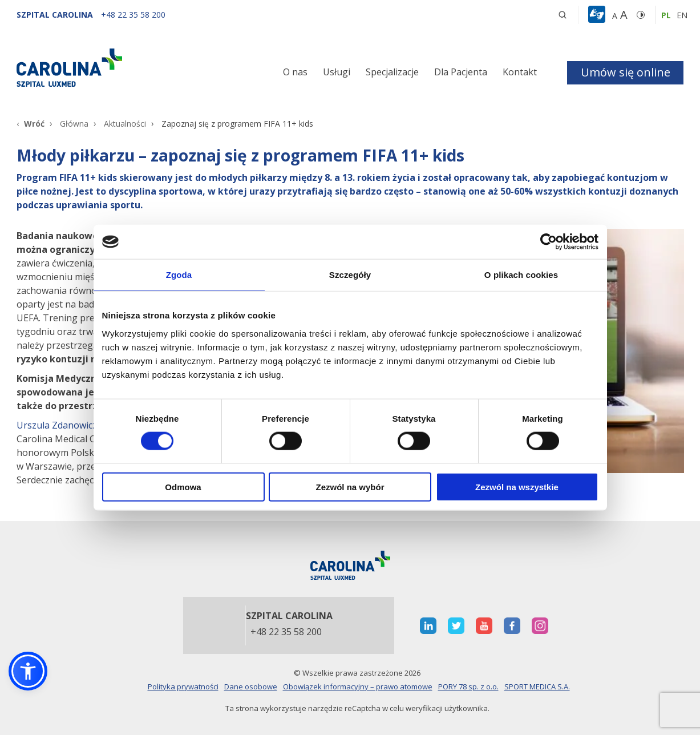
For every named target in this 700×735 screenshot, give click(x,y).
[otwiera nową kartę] (428, 626)
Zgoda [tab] (179, 275)
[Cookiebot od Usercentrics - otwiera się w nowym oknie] (549, 242)
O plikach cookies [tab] (521, 275)
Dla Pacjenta (461, 72)
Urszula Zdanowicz (57, 425)
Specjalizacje (392, 72)
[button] (598, 15)
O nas (295, 72)
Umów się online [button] (626, 72)
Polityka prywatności (183, 686)
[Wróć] (31, 124)
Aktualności (125, 124)
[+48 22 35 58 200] (133, 15)
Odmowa (183, 486)
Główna (74, 124)
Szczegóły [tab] (350, 275)
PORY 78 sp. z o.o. (468, 686)
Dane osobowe (251, 686)
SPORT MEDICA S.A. (537, 686)
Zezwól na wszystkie (517, 486)
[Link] (122, 67)
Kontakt (520, 72)
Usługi (337, 72)
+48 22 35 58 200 (286, 632)
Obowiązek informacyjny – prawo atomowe (358, 686)
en (682, 15)
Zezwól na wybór (350, 486)
